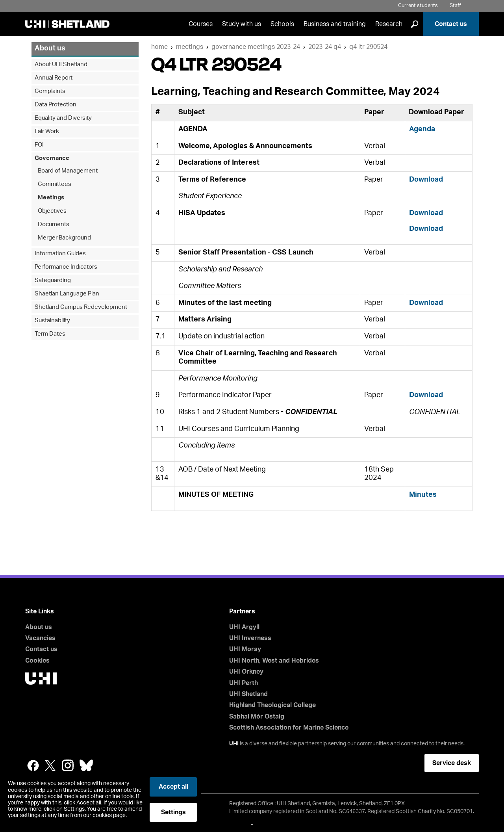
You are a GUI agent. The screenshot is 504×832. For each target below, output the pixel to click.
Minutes (423, 495)
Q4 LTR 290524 (368, 47)
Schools (282, 24)
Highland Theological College (272, 705)
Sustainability (52, 320)
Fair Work (47, 131)
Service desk (452, 763)
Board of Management (68, 171)
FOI (39, 145)
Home (159, 47)
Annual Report (54, 78)
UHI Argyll (244, 627)
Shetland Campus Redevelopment (81, 307)
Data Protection (56, 105)
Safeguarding (53, 280)
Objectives (52, 211)
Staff (455, 6)
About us (50, 48)
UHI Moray (245, 649)
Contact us (451, 24)
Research (389, 24)
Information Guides (60, 253)
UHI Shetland (248, 694)
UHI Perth (244, 683)
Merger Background (64, 238)
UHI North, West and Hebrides (274, 661)
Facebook (33, 765)
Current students (418, 6)
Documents (54, 224)
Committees (55, 184)
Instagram (68, 765)
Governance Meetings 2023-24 (256, 47)
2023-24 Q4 (325, 47)
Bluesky (86, 765)
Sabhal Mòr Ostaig (257, 717)
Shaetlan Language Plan (67, 294)
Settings (173, 812)
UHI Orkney (246, 672)
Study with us (242, 24)
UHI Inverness (250, 638)
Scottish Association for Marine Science (289, 728)
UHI (234, 744)
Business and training (335, 24)
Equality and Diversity (63, 118)
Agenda (422, 129)
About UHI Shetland (61, 64)
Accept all (173, 787)
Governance (52, 158)
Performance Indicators (66, 267)
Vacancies (40, 638)
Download (426, 180)
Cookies (37, 661)
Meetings (190, 47)
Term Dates (50, 334)
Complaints (50, 91)
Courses (201, 24)
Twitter (50, 765)
